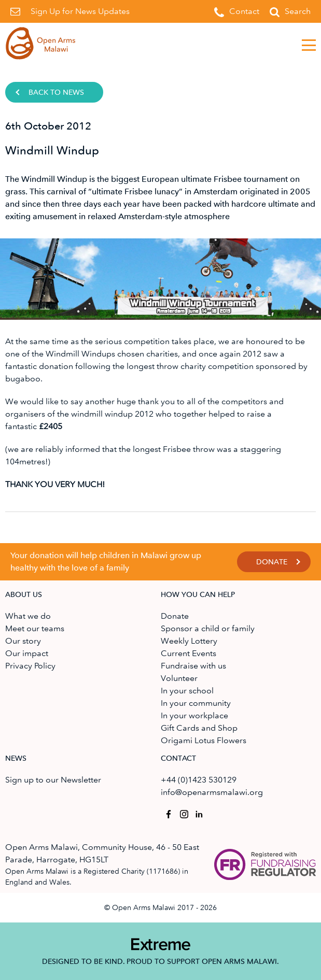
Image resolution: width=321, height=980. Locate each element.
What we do (28, 616)
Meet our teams (35, 628)
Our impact (27, 653)
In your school (187, 691)
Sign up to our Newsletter (53, 780)
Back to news (56, 93)
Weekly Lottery (189, 641)
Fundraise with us (193, 666)
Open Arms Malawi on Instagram (182, 813)
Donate (272, 562)
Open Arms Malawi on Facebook (167, 813)
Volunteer (179, 678)
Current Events (189, 653)
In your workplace (194, 715)
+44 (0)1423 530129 (199, 780)
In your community (196, 703)
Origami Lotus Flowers (204, 740)
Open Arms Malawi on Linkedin (198, 813)
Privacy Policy (30, 666)
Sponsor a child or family (208, 628)
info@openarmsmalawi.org (212, 792)
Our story (23, 641)
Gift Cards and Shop (199, 728)
